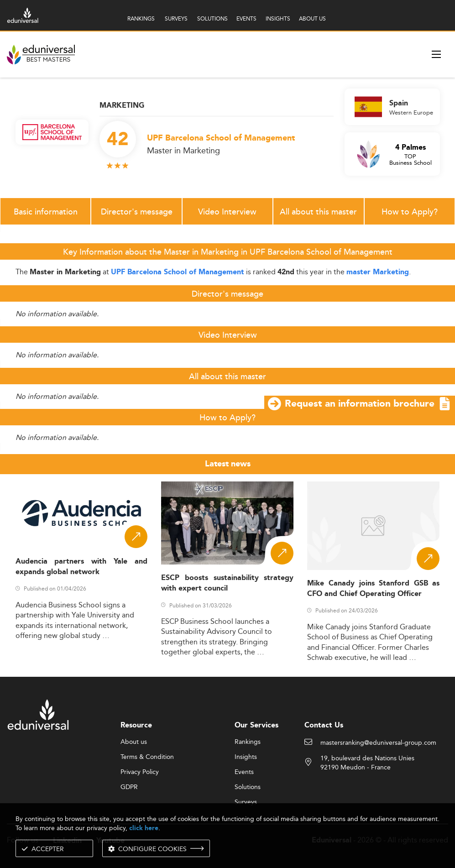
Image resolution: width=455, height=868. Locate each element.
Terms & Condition (147, 757)
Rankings (248, 742)
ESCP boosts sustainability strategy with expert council (227, 583)
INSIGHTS (278, 18)
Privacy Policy (140, 772)
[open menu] (436, 54)
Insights (246, 757)
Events (244, 772)
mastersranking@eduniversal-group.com (378, 743)
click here (144, 828)
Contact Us (324, 725)
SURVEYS (176, 18)
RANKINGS (141, 18)
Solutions (248, 787)
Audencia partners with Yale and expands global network (82, 567)
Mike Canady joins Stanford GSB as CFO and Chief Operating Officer (373, 589)
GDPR (129, 787)
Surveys (246, 802)
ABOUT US (312, 18)
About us (134, 742)
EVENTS (246, 18)
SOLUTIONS (212, 18)
